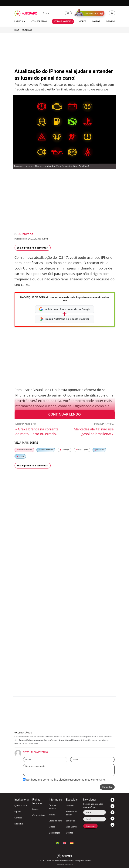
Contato (18, 818)
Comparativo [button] (39, 21)
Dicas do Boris (55, 821)
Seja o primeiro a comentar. (33, 248)
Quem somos (21, 805)
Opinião (70, 805)
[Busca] (53, 13)
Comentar (107, 787)
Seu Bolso (99, 450)
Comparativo (38, 815)
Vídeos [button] (82, 21)
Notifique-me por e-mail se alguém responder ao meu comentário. (64, 780)
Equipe (18, 812)
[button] (68, 13)
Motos (52, 815)
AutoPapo (26, 234)
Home (17, 30)
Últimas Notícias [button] (63, 21)
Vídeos (20, 456)
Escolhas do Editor (46, 450)
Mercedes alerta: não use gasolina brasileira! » (94, 431)
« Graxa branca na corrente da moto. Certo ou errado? (37, 431)
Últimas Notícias (24, 450)
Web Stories (72, 827)
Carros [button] (20, 21)
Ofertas (70, 833)
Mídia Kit (19, 824)
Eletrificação (54, 833)
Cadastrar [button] (90, 826)
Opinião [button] (110, 21)
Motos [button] (96, 21)
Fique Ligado (27, 30)
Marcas (36, 809)
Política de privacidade (65, 864)
